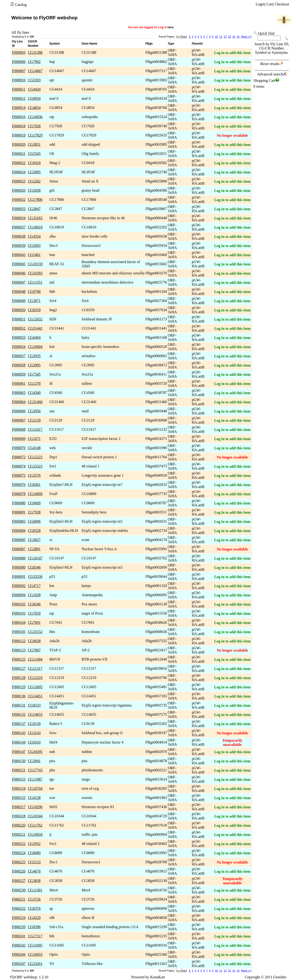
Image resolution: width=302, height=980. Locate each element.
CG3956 (34, 411)
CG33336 (35, 577)
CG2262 (34, 181)
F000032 (19, 200)
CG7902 (34, 62)
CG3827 (34, 540)
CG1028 (34, 595)
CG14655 (35, 714)
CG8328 (34, 531)
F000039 (19, 246)
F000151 (19, 770)
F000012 (19, 98)
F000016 (19, 117)
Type (171, 44)
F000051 (19, 319)
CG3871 (34, 301)
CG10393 (35, 273)
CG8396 (34, 927)
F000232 (19, 908)
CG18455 (35, 954)
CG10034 (35, 834)
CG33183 (35, 218)
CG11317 (35, 668)
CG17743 (35, 770)
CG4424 (34, 89)
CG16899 (35, 494)
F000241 (19, 936)
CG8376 (34, 908)
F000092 (19, 586)
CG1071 (34, 439)
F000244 (19, 954)
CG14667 (35, 71)
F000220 (19, 825)
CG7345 (34, 374)
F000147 (19, 752)
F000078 (19, 494)
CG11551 (35, 282)
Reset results (272, 64)
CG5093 (34, 246)
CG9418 (34, 163)
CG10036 (35, 117)
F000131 (19, 705)
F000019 (19, 135)
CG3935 (34, 356)
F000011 (19, 89)
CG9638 (34, 641)
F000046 (19, 273)
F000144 (19, 742)
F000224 (19, 853)
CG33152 (35, 632)
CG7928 (34, 126)
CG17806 (35, 200)
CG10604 (35, 347)
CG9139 (34, 724)
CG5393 (34, 80)
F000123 (19, 650)
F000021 (19, 154)
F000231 (19, 899)
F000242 (19, 945)
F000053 (19, 337)
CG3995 (34, 365)
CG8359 (34, 310)
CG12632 (35, 319)
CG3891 (34, 549)
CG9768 (34, 292)
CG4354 (34, 236)
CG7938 (34, 512)
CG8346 (34, 567)
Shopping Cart (266, 81)
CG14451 (35, 696)
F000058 (19, 365)
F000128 (19, 678)
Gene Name (89, 44)
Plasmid (197, 44)
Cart (270, 4)
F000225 (19, 862)
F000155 (19, 798)
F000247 (19, 964)
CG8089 (34, 853)
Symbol (54, 44)
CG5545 (34, 154)
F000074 (19, 466)
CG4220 (34, 918)
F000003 (19, 52)
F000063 (19, 393)
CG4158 (34, 798)
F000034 (19, 218)
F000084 (19, 531)
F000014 (19, 108)
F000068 (19, 429)
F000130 (19, 696)
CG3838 (34, 881)
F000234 (19, 918)
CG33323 (35, 466)
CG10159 (35, 264)
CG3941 (34, 761)
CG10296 (35, 807)
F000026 (19, 190)
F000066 (19, 411)
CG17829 (35, 135)
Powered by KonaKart (148, 977)
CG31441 (35, 328)
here (170, 27)
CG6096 (34, 521)
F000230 (19, 890)
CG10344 (35, 816)
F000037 (19, 227)
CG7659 (34, 613)
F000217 (19, 807)
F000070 (19, 448)
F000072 (19, 457)
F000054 (19, 347)
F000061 (19, 383)
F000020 (19, 144)
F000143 (19, 733)
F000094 (19, 595)
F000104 (19, 622)
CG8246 (34, 604)
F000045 (19, 264)
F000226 (19, 871)
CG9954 (34, 98)
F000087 (19, 549)
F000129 (19, 687)
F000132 (19, 714)
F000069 (19, 439)
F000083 (19, 521)
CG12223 (35, 457)
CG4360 (34, 393)
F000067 (19, 420)
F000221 (19, 834)
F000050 (19, 310)
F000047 (19, 282)
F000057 (19, 356)
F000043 (19, 255)
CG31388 (35, 52)
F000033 (19, 209)
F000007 (19, 71)
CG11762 (35, 825)
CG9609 (34, 503)
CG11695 (35, 945)
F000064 (19, 402)
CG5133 (34, 862)
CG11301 (35, 890)
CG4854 (34, 108)
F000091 (19, 577)
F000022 (19, 163)
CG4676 (34, 871)
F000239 (19, 927)
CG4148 (34, 448)
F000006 (19, 62)
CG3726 (34, 899)
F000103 (19, 613)
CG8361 (34, 485)
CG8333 (34, 705)
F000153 (19, 779)
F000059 (19, 374)
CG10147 (35, 558)
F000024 (19, 172)
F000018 (19, 126)
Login (260, 4)
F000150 (19, 761)
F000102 (19, 604)
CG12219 (35, 678)
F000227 (19, 881)
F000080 (19, 503)
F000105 (19, 632)
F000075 (19, 475)
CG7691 (34, 622)
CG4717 (34, 586)
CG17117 (35, 936)
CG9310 (34, 742)
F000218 (19, 816)
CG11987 (35, 779)
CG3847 (34, 209)
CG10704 (35, 788)
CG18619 (35, 227)
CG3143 (34, 733)
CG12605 (35, 687)
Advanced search (272, 74)
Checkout (282, 4)
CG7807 (34, 650)
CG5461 (34, 255)
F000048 (19, 292)
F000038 (19, 236)
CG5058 (34, 190)
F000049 (19, 301)
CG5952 (34, 844)
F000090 (19, 567)
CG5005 (34, 172)
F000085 (19, 540)
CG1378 (34, 383)
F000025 (19, 181)
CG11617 (35, 429)
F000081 (19, 512)
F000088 (19, 558)
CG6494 (34, 337)
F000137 (19, 724)
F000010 (19, 80)
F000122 (19, 641)
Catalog (21, 5)
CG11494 (35, 659)
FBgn (149, 44)
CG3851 (34, 144)
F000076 (19, 485)
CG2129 (34, 420)
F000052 (19, 328)
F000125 (19, 659)
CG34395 (35, 752)
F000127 (19, 668)
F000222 (19, 844)
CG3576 (34, 475)
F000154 (19, 788)
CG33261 (35, 964)
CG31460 (35, 402)
